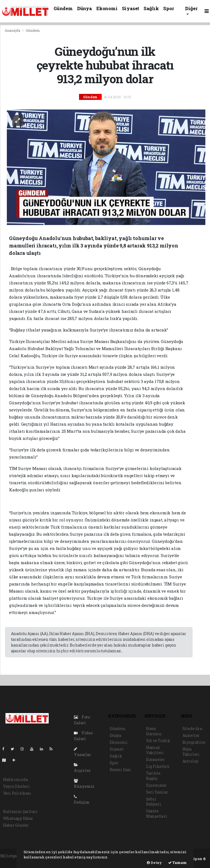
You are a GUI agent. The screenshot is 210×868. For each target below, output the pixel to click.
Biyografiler (194, 742)
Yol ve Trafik (158, 741)
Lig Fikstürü (158, 766)
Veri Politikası (17, 793)
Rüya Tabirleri (191, 752)
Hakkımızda (15, 779)
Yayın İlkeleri (16, 786)
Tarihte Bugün (153, 776)
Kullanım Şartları (20, 811)
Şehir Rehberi (154, 801)
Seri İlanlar (157, 792)
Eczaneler (155, 759)
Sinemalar (156, 785)
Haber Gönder (16, 825)
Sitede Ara (192, 729)
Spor (169, 8)
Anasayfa (13, 30)
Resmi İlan (120, 770)
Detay (154, 863)
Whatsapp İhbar (18, 818)
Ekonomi (107, 8)
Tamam (177, 863)
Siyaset (131, 8)
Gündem (63, 8)
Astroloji (191, 761)
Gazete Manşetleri (157, 814)
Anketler (191, 735)
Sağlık (151, 8)
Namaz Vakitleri (155, 750)
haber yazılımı (15, 862)
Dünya (84, 8)
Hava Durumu (154, 731)
